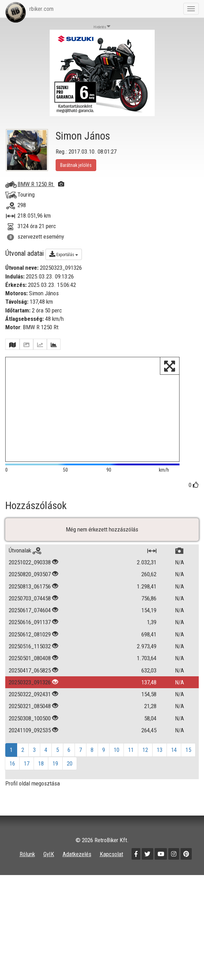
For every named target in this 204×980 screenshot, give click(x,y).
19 (55, 781)
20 (70, 781)
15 (188, 768)
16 (12, 781)
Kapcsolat (111, 872)
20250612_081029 (30, 652)
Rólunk (27, 872)
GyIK (49, 872)
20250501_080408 (30, 676)
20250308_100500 (30, 736)
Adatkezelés (77, 872)
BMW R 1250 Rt (41, 184)
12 (145, 768)
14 (174, 768)
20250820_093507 (30, 592)
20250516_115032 (30, 664)
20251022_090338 (30, 580)
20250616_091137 (30, 640)
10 (117, 768)
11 (131, 768)
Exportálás (64, 254)
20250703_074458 (30, 616)
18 (41, 781)
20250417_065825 (30, 688)
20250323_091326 (30, 700)
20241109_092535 (30, 748)
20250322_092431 (30, 712)
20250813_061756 (30, 604)
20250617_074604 (30, 628)
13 (160, 768)
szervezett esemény (41, 237)
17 (27, 781)
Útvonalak (25, 568)
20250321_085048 (30, 724)
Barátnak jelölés (76, 165)
